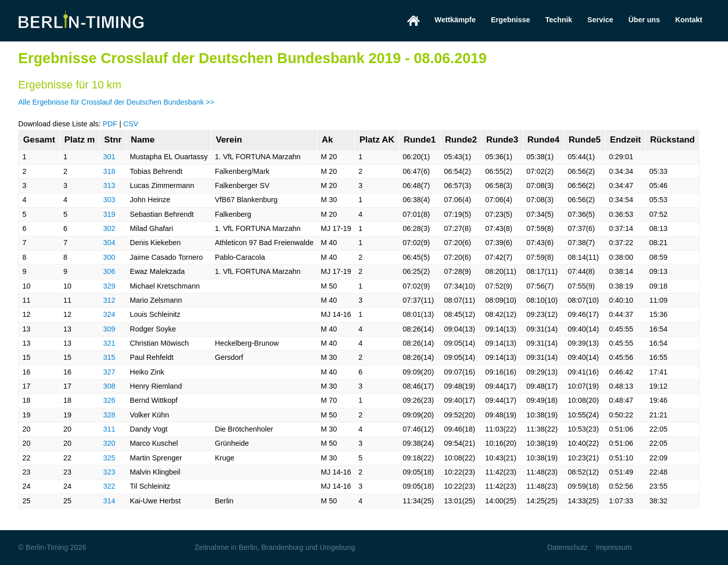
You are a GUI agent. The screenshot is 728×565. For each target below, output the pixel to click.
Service (600, 20)
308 (109, 386)
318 (109, 171)
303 (109, 200)
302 (109, 228)
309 (109, 329)
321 (109, 343)
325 (109, 458)
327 (109, 372)
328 (109, 415)
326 (109, 400)
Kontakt (689, 20)
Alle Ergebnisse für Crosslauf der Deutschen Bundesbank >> (116, 102)
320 (109, 443)
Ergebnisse (511, 20)
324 (109, 314)
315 (109, 357)
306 (109, 271)
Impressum (613, 547)
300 (109, 257)
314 (109, 501)
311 (109, 429)
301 (109, 157)
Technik (559, 20)
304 (109, 243)
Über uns (644, 20)
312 (109, 300)
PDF (110, 124)
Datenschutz (567, 547)
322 (109, 486)
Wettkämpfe (455, 20)
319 (109, 214)
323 (109, 472)
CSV (131, 124)
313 (109, 185)
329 (109, 286)
